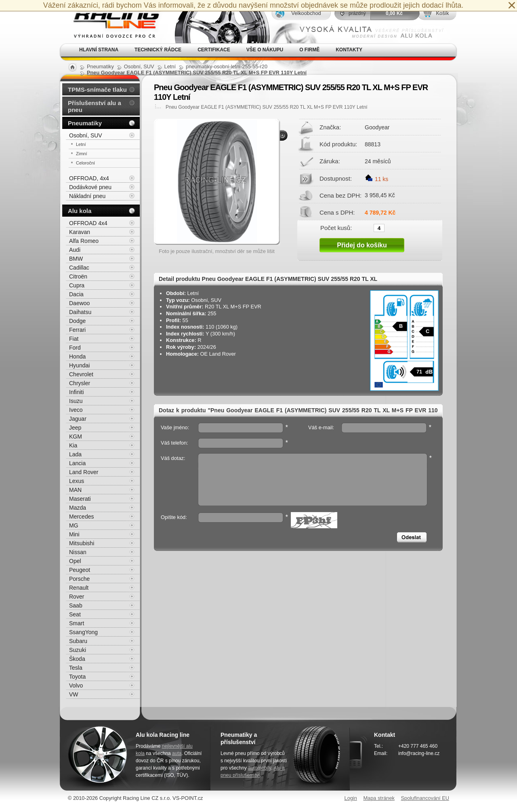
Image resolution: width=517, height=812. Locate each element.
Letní (81, 144)
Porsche (79, 579)
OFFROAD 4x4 (88, 223)
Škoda (77, 659)
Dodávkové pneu (90, 187)
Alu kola (80, 211)
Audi (75, 250)
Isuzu (76, 401)
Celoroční (85, 163)
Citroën (78, 276)
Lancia (77, 463)
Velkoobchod (306, 13)
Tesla (76, 668)
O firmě (309, 50)
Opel (75, 561)
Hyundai (79, 365)
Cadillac (79, 268)
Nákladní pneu (87, 196)
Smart (77, 623)
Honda (77, 356)
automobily (260, 768)
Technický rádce (158, 50)
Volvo (76, 685)
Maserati (80, 499)
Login (351, 798)
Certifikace (214, 50)
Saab (76, 605)
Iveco (76, 410)
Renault (79, 588)
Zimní (82, 154)
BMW (76, 259)
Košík (442, 13)
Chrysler (80, 383)
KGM (76, 437)
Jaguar (78, 419)
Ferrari (77, 330)
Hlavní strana (99, 50)
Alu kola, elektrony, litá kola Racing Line (111, 22)
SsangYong (83, 632)
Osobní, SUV (86, 135)
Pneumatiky (85, 123)
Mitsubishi (82, 543)
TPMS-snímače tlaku (97, 90)
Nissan (78, 552)
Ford (75, 348)
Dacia (76, 294)
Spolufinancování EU (425, 798)
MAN (75, 490)
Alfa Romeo (84, 241)
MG (74, 525)
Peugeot (80, 570)
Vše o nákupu (265, 50)
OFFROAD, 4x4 (89, 178)
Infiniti (77, 392)
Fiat (74, 339)
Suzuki (78, 650)
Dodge (77, 321)
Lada (75, 454)
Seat (75, 614)
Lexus (77, 481)
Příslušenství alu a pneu (95, 106)
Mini (74, 534)
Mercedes (81, 517)
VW (74, 694)
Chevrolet (81, 374)
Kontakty (349, 50)
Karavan (80, 232)
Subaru (78, 641)
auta (177, 753)
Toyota (77, 677)
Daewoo (79, 303)
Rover (77, 597)
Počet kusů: (336, 228)
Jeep (75, 428)
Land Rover (84, 472)
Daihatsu (80, 312)
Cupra (77, 285)
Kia (73, 445)
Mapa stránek (379, 798)
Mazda (78, 508)
